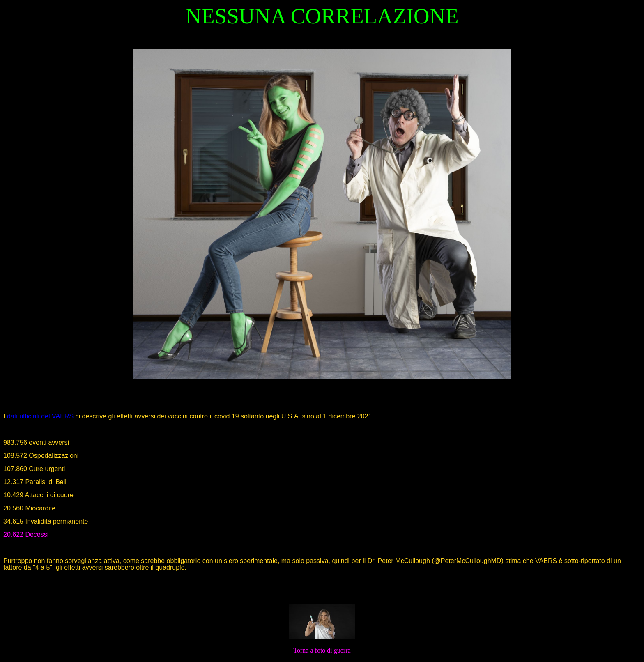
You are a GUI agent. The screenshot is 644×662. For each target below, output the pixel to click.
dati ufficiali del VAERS (41, 416)
